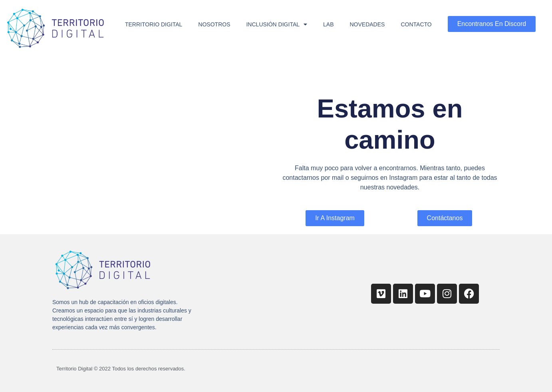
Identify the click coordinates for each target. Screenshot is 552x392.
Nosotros (214, 24)
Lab (328, 24)
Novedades (367, 24)
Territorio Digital (154, 24)
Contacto (416, 24)
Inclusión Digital (277, 24)
